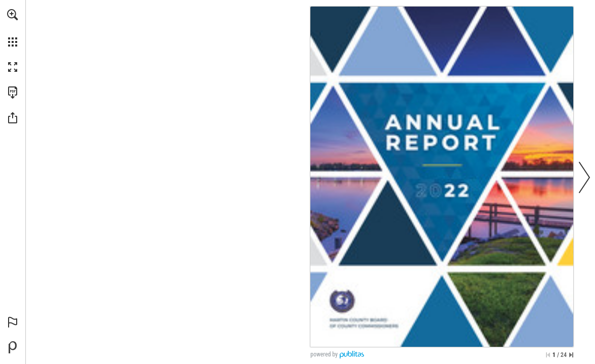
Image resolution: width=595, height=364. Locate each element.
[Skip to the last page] (571, 355)
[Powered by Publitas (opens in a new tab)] (13, 347)
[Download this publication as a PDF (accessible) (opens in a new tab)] (13, 93)
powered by (324, 354)
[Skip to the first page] (548, 355)
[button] (13, 15)
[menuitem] (13, 28)
